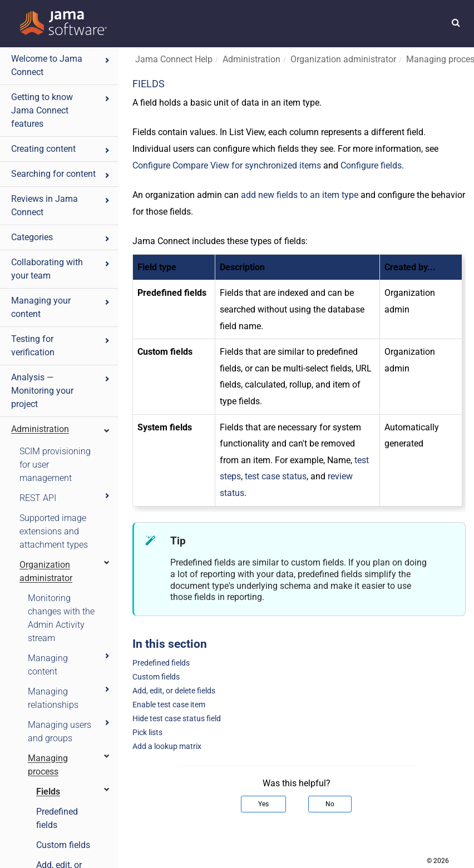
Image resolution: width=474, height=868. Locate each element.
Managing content (69, 664)
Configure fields (371, 165)
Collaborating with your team (61, 269)
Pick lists (147, 733)
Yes (263, 804)
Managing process (69, 764)
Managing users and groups (69, 731)
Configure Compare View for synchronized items (227, 165)
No (330, 804)
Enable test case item (169, 705)
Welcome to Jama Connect (61, 65)
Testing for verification (61, 346)
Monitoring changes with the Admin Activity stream (61, 618)
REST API (65, 497)
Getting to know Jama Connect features (61, 110)
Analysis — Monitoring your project (61, 391)
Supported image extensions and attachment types (54, 531)
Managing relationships (69, 698)
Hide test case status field (177, 719)
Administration (61, 429)
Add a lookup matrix (167, 747)
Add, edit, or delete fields (174, 691)
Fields (73, 791)
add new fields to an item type (300, 195)
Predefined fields (57, 818)
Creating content (61, 149)
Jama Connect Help (174, 59)
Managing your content (61, 307)
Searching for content (61, 174)
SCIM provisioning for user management (55, 465)
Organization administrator (65, 571)
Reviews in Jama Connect (61, 205)
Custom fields (63, 845)
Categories (61, 237)
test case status (276, 476)
